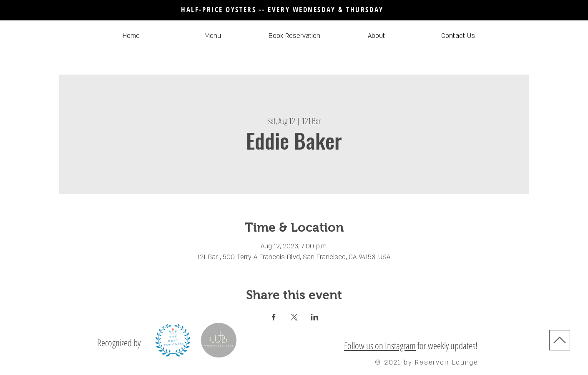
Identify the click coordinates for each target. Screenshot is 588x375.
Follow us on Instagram (380, 345)
